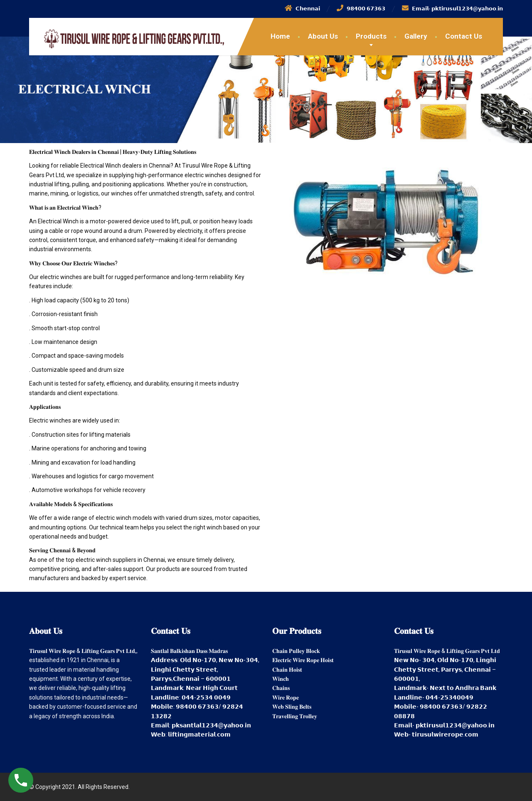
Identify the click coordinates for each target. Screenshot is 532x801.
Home (280, 36)
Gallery (416, 36)
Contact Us (464, 36)
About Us (323, 36)
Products (371, 36)
